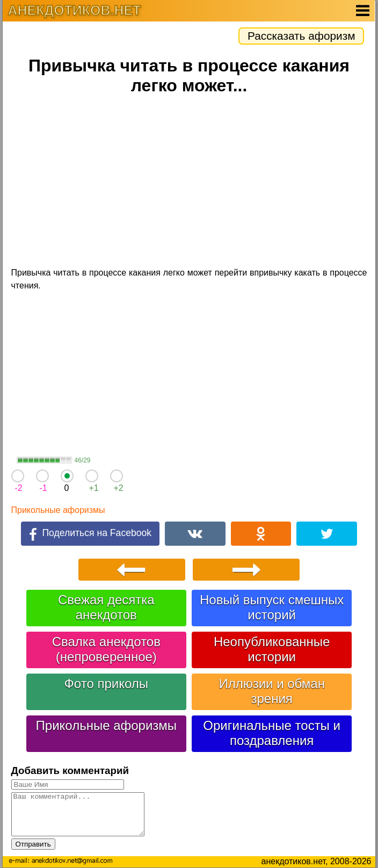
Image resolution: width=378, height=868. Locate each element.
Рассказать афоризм (301, 36)
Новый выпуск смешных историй (272, 607)
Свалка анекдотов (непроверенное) (106, 649)
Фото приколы (106, 683)
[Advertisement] (189, 183)
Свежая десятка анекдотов (106, 607)
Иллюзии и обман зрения (271, 691)
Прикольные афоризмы (58, 510)
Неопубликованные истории (272, 649)
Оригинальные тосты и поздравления (272, 733)
